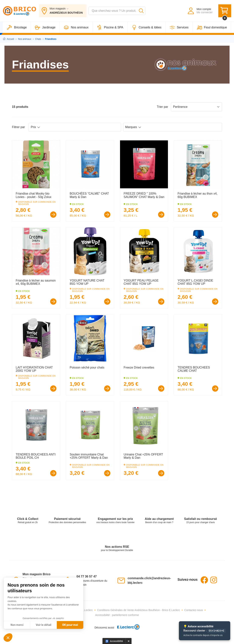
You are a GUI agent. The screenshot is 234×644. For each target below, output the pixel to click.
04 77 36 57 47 (87, 576)
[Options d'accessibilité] (114, 641)
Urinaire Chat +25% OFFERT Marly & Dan (143, 456)
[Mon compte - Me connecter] (200, 11)
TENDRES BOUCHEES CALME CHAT (194, 369)
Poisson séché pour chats (87, 367)
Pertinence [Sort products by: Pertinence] (197, 107)
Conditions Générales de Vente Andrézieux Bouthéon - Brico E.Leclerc (138, 610)
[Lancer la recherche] (141, 11)
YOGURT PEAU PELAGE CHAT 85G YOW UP (141, 282)
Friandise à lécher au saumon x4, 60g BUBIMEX (36, 282)
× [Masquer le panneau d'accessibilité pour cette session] (129, 641)
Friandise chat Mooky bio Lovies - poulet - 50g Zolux (34, 195)
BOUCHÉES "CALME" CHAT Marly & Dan (89, 195)
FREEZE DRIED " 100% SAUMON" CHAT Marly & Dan (144, 195)
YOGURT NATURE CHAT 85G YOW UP (87, 282)
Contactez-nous (193, 610)
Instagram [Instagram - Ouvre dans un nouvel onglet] (214, 580)
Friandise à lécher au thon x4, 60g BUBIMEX (198, 195)
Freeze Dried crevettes (139, 367)
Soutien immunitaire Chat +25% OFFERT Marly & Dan (89, 456)
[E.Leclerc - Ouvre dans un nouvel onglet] (127, 628)
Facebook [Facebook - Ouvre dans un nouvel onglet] (204, 580)
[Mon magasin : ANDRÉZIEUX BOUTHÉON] (63, 11)
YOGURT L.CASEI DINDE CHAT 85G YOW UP (195, 282)
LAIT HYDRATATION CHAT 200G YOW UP (34, 369)
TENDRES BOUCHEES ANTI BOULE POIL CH (36, 456)
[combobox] (117, 11)
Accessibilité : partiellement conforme (117, 615)
